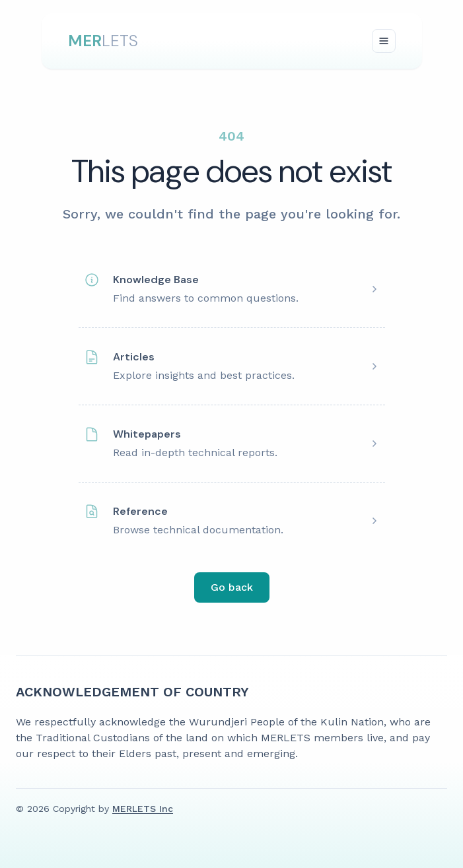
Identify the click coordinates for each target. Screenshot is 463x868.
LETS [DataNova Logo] (103, 41)
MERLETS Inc (143, 809)
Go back (232, 587)
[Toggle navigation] (384, 41)
